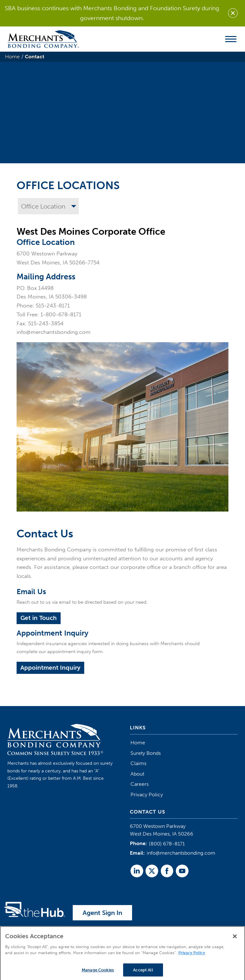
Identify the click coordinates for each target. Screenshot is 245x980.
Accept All (143, 973)
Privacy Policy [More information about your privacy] (192, 956)
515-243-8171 (53, 306)
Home (138, 743)
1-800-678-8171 (61, 314)
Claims (138, 763)
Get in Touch (39, 618)
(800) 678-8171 (167, 844)
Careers (140, 784)
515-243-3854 (46, 323)
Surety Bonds (146, 753)
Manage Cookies (98, 973)
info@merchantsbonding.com (54, 332)
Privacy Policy (147, 795)
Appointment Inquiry (50, 668)
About (137, 774)
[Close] (235, 939)
